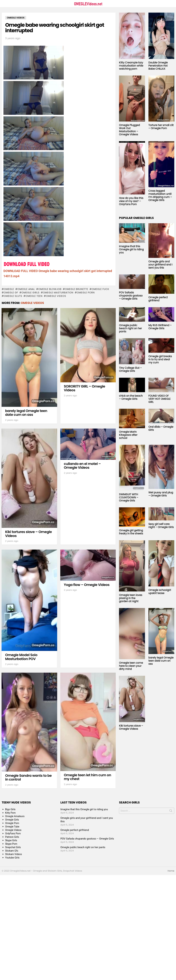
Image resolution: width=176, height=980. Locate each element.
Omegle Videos (56, 296)
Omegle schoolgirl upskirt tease (160, 592)
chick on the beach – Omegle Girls (131, 397)
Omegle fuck (100, 289)
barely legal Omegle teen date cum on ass (26, 413)
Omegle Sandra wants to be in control (28, 778)
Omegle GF (11, 293)
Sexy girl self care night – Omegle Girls (161, 526)
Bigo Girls (10, 809)
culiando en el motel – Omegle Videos (82, 466)
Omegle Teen (34, 296)
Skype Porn (11, 844)
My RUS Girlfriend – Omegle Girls (160, 327)
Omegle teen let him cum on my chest (88, 777)
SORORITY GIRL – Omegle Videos (85, 388)
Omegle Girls (30, 293)
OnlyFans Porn (13, 833)
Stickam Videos (14, 854)
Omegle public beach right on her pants (130, 328)
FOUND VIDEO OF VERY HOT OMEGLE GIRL (160, 399)
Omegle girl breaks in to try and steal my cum (160, 359)
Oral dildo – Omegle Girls (161, 428)
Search (171, 811)
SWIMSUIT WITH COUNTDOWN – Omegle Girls (129, 497)
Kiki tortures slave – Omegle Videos (29, 534)
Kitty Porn (10, 813)
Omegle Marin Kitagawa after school (128, 435)
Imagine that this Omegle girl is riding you (131, 249)
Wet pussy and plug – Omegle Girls (161, 494)
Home (171, 871)
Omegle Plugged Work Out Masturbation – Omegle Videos (129, 130)
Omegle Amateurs (15, 816)
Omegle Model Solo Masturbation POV (21, 657)
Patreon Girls (12, 837)
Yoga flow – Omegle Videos (87, 585)
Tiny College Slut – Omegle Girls (130, 369)
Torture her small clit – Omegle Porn (161, 127)
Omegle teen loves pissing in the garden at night (131, 598)
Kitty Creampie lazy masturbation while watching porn (131, 66)
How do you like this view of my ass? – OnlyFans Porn (131, 201)
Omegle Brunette (77, 289)
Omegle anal (26, 289)
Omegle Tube (12, 827)
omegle (9, 289)
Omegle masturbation (58, 293)
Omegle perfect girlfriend (158, 299)
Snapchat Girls (13, 847)
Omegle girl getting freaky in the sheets (131, 532)
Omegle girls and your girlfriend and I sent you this (160, 265)
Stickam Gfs (12, 851)
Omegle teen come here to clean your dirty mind (131, 666)
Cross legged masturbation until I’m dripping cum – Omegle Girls (160, 195)
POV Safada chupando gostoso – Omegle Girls (131, 296)
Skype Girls (11, 840)
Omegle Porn (86, 293)
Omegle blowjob (50, 289)
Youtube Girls (12, 858)
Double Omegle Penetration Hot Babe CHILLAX (158, 66)
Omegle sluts (13, 296)
